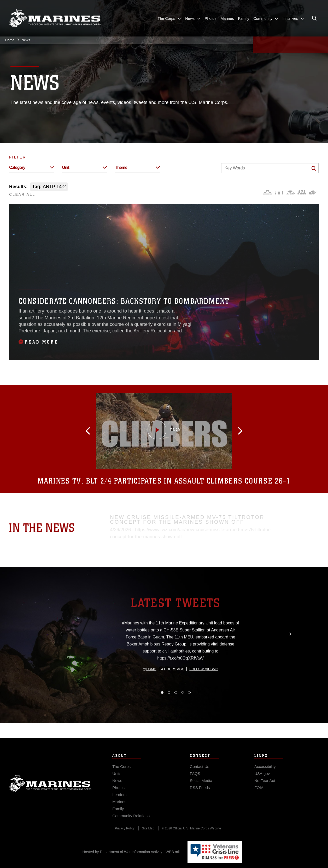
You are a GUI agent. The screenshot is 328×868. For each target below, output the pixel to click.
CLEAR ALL (22, 194)
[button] (93, 431)
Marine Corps (50, 789)
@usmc (150, 691)
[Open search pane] (314, 18)
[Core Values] (290, 192)
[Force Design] (268, 192)
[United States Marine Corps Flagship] (55, 18)
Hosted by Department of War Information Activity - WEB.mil (131, 852)
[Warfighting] (313, 192)
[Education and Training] (279, 192)
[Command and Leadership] (302, 192)
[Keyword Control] (270, 168)
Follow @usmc (204, 691)
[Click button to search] (314, 168)
